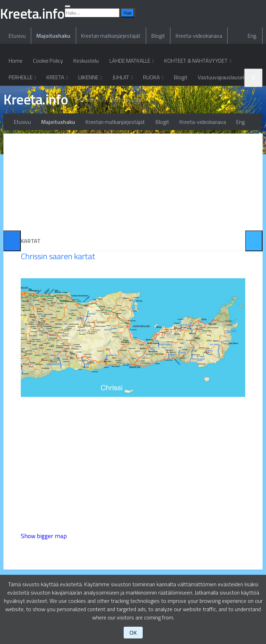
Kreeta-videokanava (196, 80)
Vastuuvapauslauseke (222, 123)
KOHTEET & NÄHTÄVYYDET (195, 106)
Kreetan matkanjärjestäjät (109, 80)
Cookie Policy (47, 106)
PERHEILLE (21, 123)
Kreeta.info (37, 146)
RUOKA (151, 123)
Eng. (253, 80)
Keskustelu (85, 106)
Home (15, 106)
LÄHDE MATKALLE (128, 106)
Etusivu (17, 80)
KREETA (56, 123)
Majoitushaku (52, 80)
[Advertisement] (133, 225)
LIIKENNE (88, 123)
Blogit (156, 80)
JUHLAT (120, 123)
